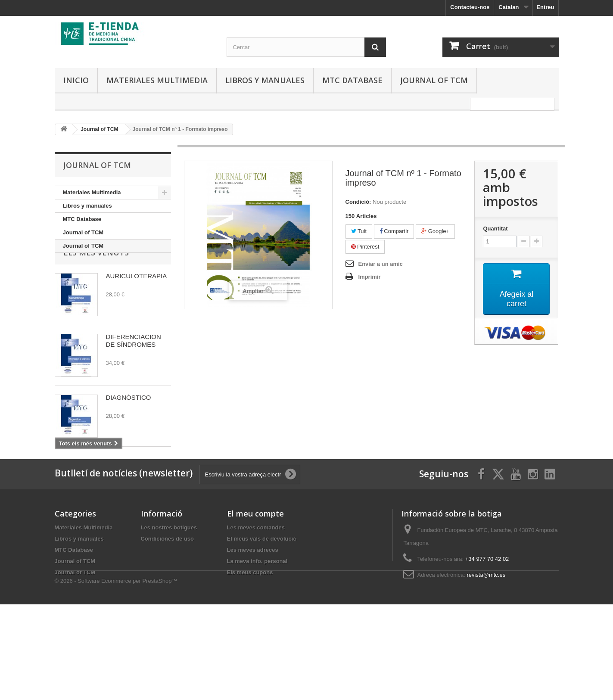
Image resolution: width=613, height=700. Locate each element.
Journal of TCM (434, 80)
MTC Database (352, 80)
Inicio (76, 80)
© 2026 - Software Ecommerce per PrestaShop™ (116, 677)
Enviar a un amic (381, 264)
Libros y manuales (265, 80)
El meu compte (255, 582)
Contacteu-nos (470, 7)
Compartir (394, 231)
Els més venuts (96, 279)
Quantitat (495, 229)
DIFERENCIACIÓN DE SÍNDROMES (134, 367)
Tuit (359, 231)
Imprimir (370, 277)
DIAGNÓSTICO (129, 424)
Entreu (545, 7)
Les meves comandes (256, 596)
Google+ (435, 231)
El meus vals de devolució (262, 607)
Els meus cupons (250, 641)
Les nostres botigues (169, 596)
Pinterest (365, 247)
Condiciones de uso (168, 607)
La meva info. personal (257, 630)
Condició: (358, 202)
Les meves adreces (253, 618)
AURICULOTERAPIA (137, 302)
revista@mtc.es (486, 643)
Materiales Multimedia (157, 80)
